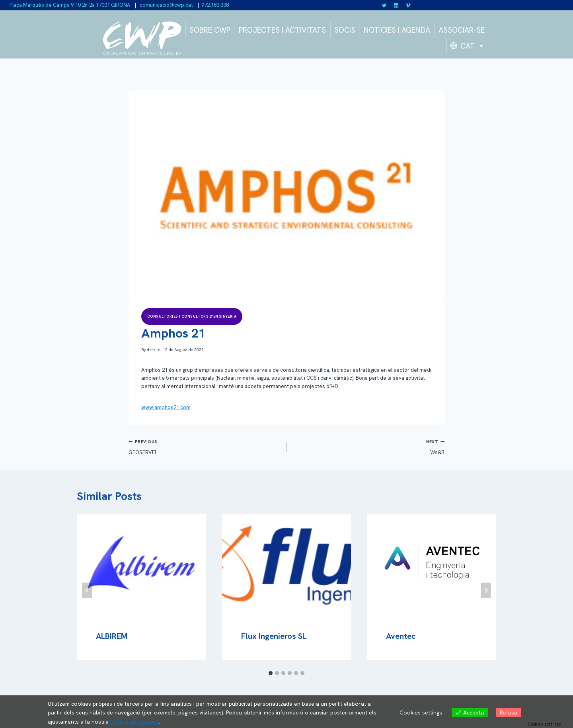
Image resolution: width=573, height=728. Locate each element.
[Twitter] (384, 5)
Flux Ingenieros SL (274, 636)
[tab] (271, 673)
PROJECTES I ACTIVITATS (282, 30)
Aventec (401, 636)
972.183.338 (215, 5)
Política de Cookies (135, 722)
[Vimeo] (408, 5)
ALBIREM (112, 636)
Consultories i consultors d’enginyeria (192, 316)
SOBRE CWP (210, 30)
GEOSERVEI (205, 446)
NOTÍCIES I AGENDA (397, 30)
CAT (473, 46)
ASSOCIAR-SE (462, 30)
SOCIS (345, 30)
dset (151, 350)
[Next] (486, 590)
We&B (368, 446)
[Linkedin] (396, 5)
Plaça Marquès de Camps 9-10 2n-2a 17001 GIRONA (70, 5)
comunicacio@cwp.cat (166, 5)
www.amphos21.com (166, 407)
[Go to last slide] (87, 590)
